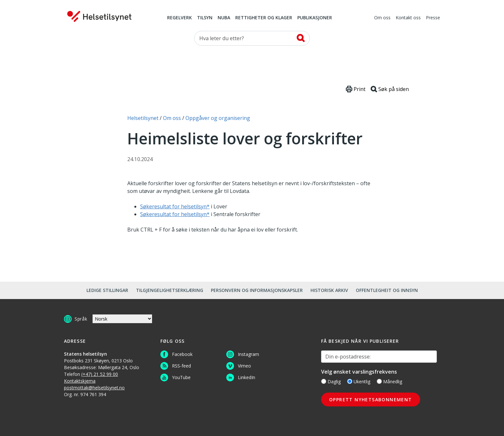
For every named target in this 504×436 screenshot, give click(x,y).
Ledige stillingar (107, 290)
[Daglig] (324, 381)
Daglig (331, 381)
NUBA (224, 18)
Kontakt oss (408, 18)
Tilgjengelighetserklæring (170, 290)
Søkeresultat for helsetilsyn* (175, 206)
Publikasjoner (315, 18)
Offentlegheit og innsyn (387, 290)
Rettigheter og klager (264, 18)
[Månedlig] (379, 381)
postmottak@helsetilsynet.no (94, 388)
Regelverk (180, 18)
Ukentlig (359, 381)
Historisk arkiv (329, 290)
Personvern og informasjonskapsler (257, 290)
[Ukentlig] (350, 381)
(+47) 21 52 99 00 (100, 374)
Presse (433, 18)
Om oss (382, 18)
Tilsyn (205, 18)
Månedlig (389, 381)
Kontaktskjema (80, 381)
